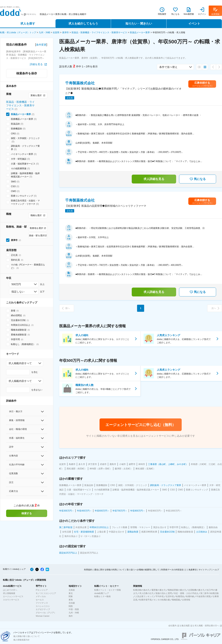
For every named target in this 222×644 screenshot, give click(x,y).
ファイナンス (42, 603)
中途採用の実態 (203, 596)
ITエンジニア (42, 590)
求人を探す (28, 24)
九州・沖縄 (44, 32)
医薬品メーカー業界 (140, 32)
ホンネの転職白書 (162, 600)
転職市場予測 (145, 600)
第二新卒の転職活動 (210, 593)
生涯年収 (170, 596)
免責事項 (193, 570)
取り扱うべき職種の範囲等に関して (143, 570)
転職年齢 (190, 596)
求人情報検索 (9, 593)
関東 (71, 596)
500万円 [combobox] (16, 284)
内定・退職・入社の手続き (186, 593)
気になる (198, 179)
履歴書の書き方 (159, 590)
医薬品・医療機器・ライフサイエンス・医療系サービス (99, 32)
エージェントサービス (13, 596)
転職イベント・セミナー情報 (108, 590)
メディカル (41, 596)
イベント (194, 24)
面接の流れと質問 (164, 593)
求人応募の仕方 (146, 593)
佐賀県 (56, 32)
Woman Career (43, 616)
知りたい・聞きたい (139, 24)
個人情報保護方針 (21, 640)
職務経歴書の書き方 (177, 590)
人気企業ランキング (144, 596)
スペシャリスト (43, 606)
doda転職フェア (102, 593)
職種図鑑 (176, 600)
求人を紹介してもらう (83, 24)
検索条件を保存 (27, 73)
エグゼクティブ (43, 609)
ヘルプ (216, 570)
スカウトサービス (11, 600)
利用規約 (88, 570)
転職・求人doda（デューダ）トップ (18, 32)
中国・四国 (74, 609)
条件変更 (41, 45)
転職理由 (180, 596)
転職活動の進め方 (141, 590)
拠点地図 (186, 626)
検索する (27, 513)
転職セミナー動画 (102, 596)
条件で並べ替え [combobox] (168, 67)
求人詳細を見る (154, 179)
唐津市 (65, 32)
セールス (40, 600)
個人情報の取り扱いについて (27, 636)
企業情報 (186, 600)
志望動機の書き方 (196, 590)
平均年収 (160, 596)
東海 (71, 600)
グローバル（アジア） (46, 613)
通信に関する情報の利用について (109, 570)
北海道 (72, 590)
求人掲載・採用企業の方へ (207, 626)
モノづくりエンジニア (46, 593)
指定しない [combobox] (18, 292)
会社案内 (172, 626)
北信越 (72, 603)
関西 (71, 606)
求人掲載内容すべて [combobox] (20, 363)
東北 (71, 593)
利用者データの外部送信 (172, 570)
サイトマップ (205, 570)
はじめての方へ (10, 590)
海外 (71, 616)
